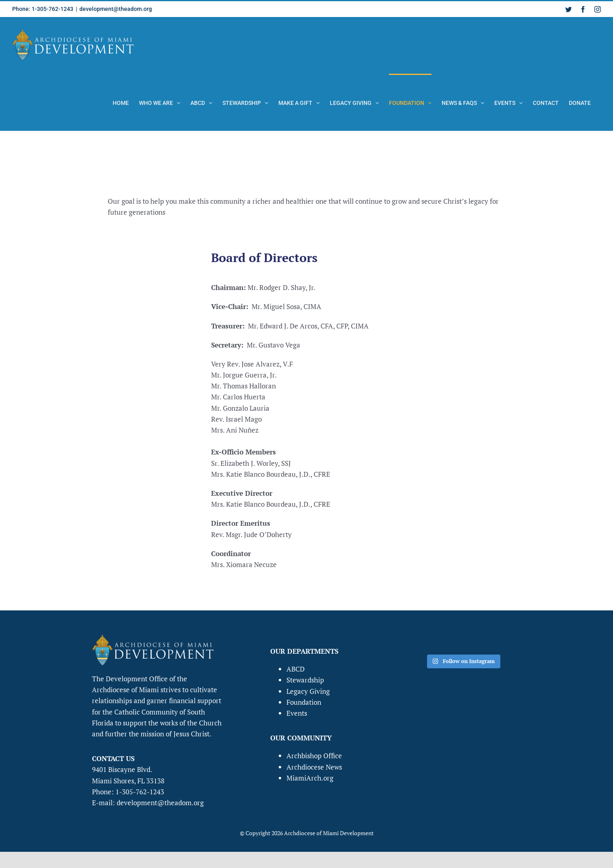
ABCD (296, 669)
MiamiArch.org (310, 778)
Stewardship (305, 680)
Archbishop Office (314, 756)
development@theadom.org (116, 9)
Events (297, 713)
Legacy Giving (308, 691)
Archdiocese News (314, 767)
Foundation (304, 702)
